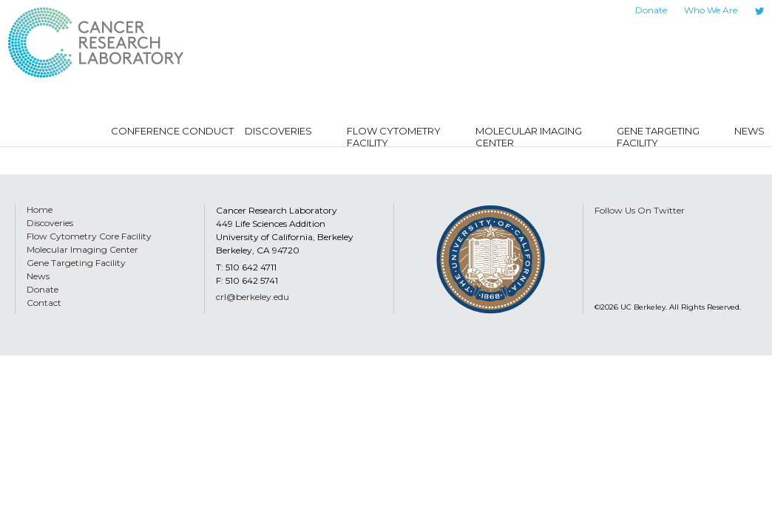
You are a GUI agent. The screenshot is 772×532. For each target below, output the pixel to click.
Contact (44, 303)
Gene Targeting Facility (76, 263)
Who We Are (711, 10)
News (38, 276)
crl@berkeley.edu (253, 297)
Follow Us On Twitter (640, 210)
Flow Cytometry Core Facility (89, 236)
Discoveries (50, 223)
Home (40, 209)
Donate (651, 10)
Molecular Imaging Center (82, 249)
